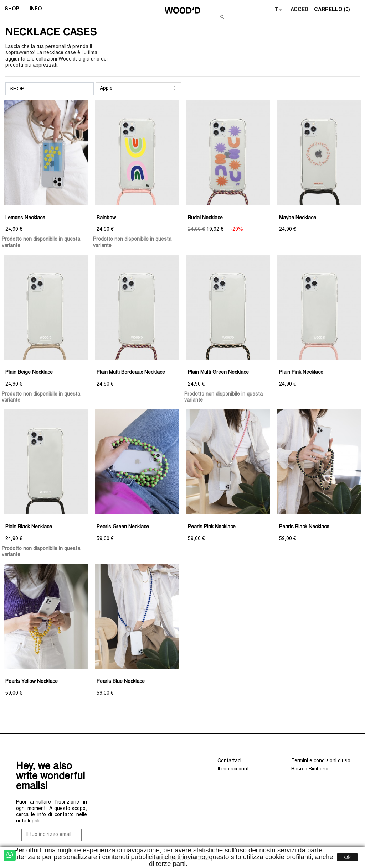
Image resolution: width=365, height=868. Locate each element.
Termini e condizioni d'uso (321, 761)
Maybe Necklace (298, 218)
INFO (38, 10)
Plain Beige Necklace (29, 373)
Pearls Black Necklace (304, 527)
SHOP (14, 10)
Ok (348, 857)
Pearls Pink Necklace (212, 527)
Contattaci (229, 761)
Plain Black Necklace (29, 527)
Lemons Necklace (25, 218)
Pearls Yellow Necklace (32, 682)
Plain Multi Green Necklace (218, 373)
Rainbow (106, 218)
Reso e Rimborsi (310, 769)
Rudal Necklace (205, 218)
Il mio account (233, 769)
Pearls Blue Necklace (121, 682)
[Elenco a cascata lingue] (278, 10)
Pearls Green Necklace (123, 527)
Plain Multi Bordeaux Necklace (131, 373)
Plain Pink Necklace (301, 373)
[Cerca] (239, 9)
